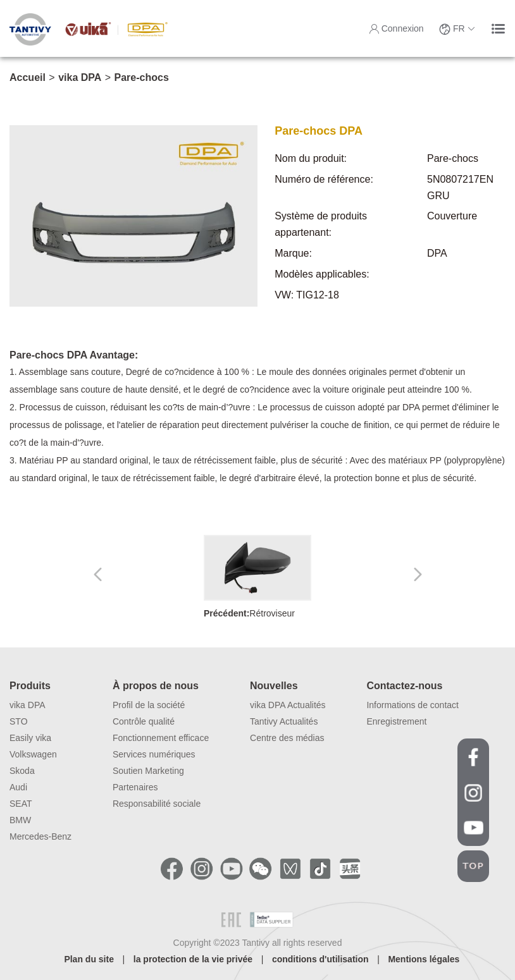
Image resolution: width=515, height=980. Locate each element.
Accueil (28, 77)
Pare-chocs (142, 77)
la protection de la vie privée (193, 959)
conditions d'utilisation (320, 959)
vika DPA (80, 77)
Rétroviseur (257, 577)
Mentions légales (424, 959)
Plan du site (89, 959)
